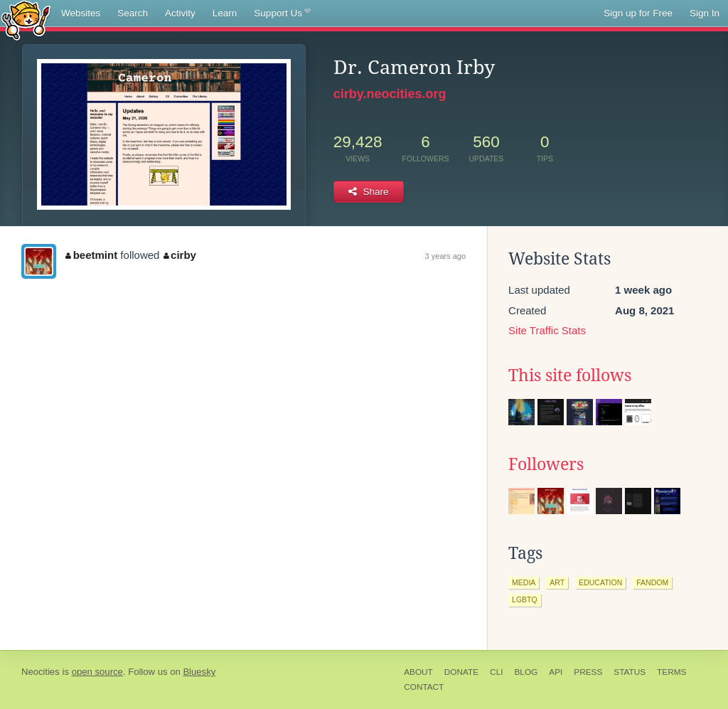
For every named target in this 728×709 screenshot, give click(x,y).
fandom (652, 582)
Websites (81, 13)
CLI (496, 672)
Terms (671, 672)
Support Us (282, 14)
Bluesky (199, 672)
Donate (461, 672)
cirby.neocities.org (390, 94)
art (557, 582)
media (524, 582)
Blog (526, 672)
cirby (180, 255)
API (556, 672)
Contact (424, 687)
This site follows (570, 375)
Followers (546, 464)
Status (630, 672)
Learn (225, 13)
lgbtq (525, 599)
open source (97, 672)
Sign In (705, 13)
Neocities (41, 672)
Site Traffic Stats (547, 330)
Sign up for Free (638, 13)
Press (588, 672)
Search (133, 13)
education (600, 582)
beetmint (91, 255)
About (418, 672)
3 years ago (445, 256)
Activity (180, 13)
